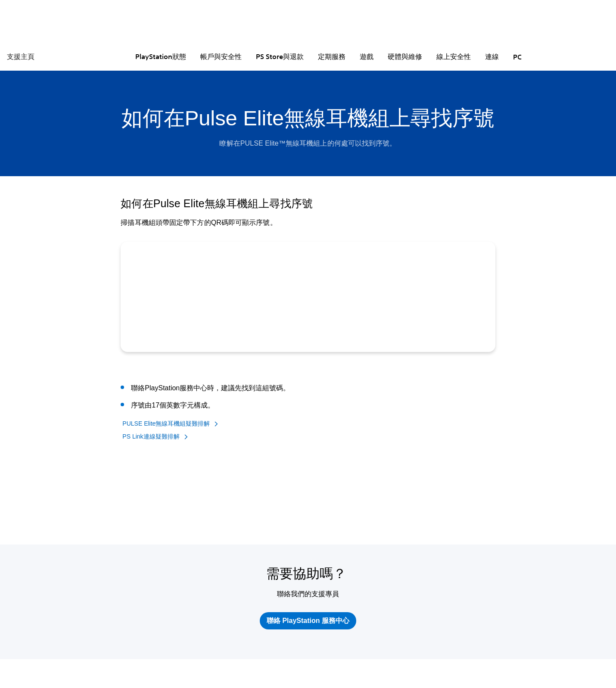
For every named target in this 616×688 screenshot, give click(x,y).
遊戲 (367, 56)
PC (517, 57)
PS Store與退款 (280, 56)
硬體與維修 (405, 56)
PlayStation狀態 (161, 56)
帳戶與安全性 (221, 56)
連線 (492, 56)
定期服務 (332, 56)
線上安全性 (454, 56)
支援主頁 (21, 56)
